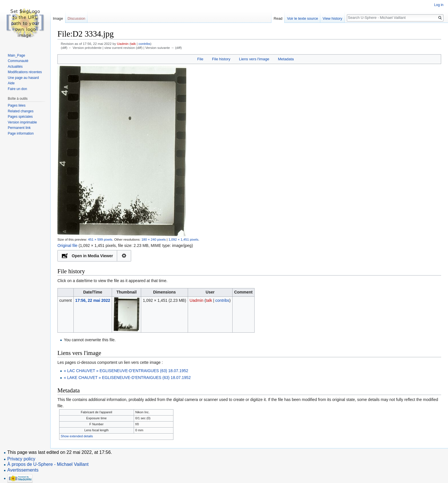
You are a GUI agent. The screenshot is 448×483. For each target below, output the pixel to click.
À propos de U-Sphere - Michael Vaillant (48, 464)
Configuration (124, 256)
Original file (67, 246)
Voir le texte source (302, 18)
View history (332, 18)
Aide (11, 83)
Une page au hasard (23, 78)
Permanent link (19, 128)
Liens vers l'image (254, 59)
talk (133, 44)
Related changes (21, 111)
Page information (21, 133)
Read (278, 18)
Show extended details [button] (77, 436)
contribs (144, 44)
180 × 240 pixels (154, 239)
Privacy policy (21, 459)
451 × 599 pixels (100, 239)
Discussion (77, 18)
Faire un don (17, 89)
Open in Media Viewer (92, 256)
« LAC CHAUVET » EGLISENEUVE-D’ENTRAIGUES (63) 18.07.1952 (126, 371)
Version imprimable (22, 122)
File (200, 59)
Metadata (286, 59)
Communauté (18, 61)
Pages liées (17, 105)
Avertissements (23, 470)
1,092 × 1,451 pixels (184, 239)
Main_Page (16, 55)
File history (221, 59)
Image (58, 18)
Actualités (15, 67)
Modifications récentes (25, 72)
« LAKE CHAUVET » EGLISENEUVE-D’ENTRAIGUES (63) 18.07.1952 (127, 378)
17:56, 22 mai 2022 (93, 300)
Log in (439, 5)
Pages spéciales (20, 117)
